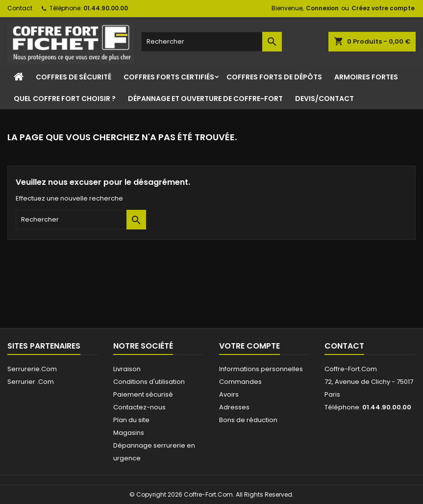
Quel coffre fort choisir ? (65, 99)
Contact (20, 8)
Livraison (127, 369)
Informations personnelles (261, 369)
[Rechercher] (212, 42)
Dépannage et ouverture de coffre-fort (205, 99)
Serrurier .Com (31, 382)
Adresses (234, 407)
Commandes (240, 382)
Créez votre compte (383, 8)
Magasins (129, 433)
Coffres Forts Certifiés (169, 77)
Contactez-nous (139, 407)
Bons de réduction (248, 420)
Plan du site (131, 420)
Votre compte (249, 346)
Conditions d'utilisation (149, 382)
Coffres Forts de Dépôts (274, 77)
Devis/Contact (324, 99)
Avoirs (229, 394)
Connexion (322, 8)
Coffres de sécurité (74, 77)
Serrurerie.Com (32, 369)
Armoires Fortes (366, 77)
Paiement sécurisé (143, 394)
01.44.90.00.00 (106, 8)
